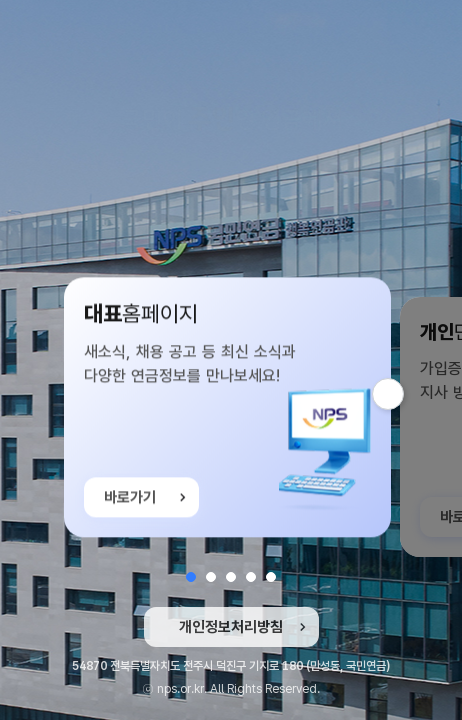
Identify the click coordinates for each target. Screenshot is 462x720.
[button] (191, 577)
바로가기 (130, 500)
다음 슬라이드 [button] (403, 394)
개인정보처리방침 (231, 627)
